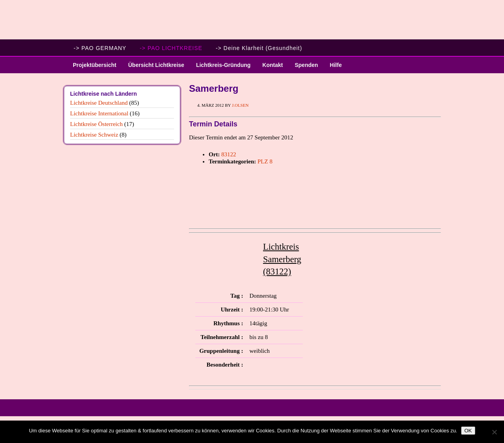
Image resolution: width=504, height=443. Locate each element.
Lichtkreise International (99, 113)
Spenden (306, 65)
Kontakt (272, 65)
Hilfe (336, 65)
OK (468, 431)
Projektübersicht (92, 68)
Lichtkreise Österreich (96, 124)
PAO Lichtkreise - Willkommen (252, 20)
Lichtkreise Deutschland (99, 103)
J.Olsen (240, 105)
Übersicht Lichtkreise (153, 68)
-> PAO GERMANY (100, 48)
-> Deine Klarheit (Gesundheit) (259, 48)
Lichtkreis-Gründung (220, 68)
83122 (229, 154)
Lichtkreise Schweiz (94, 135)
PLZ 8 (265, 161)
